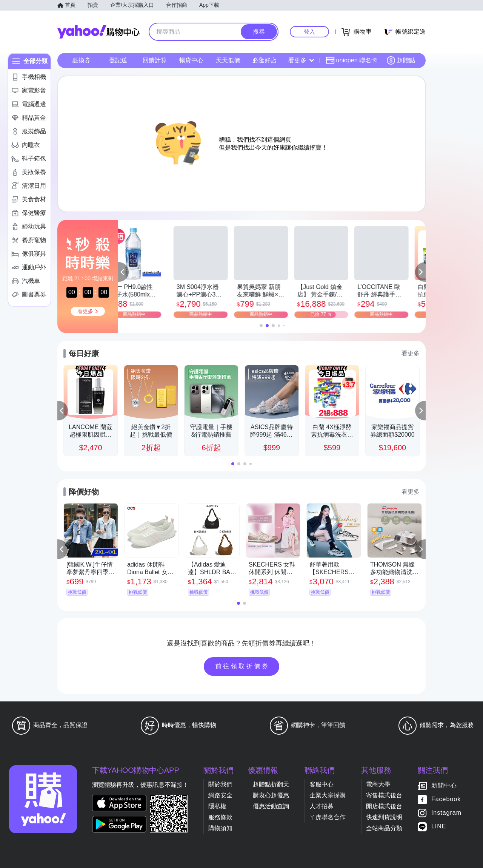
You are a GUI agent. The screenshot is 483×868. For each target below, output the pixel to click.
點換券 (82, 60)
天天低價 (228, 60)
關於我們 (220, 784)
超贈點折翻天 (271, 784)
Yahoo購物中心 (98, 32)
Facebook (446, 799)
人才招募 (321, 806)
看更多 (301, 60)
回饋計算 (155, 60)
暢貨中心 (191, 60)
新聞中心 (444, 785)
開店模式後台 (384, 806)
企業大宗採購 (328, 795)
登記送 (118, 60)
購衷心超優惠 (271, 795)
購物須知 (220, 828)
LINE (439, 826)
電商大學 (378, 784)
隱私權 (217, 806)
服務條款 (220, 817)
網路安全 (220, 795)
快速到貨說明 (384, 817)
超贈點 (401, 60)
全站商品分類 (384, 828)
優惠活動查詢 (271, 806)
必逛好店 (265, 60)
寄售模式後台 (384, 795)
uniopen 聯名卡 (351, 60)
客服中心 (321, 784)
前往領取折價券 (243, 666)
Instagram (446, 813)
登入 (309, 32)
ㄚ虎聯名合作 (328, 817)
